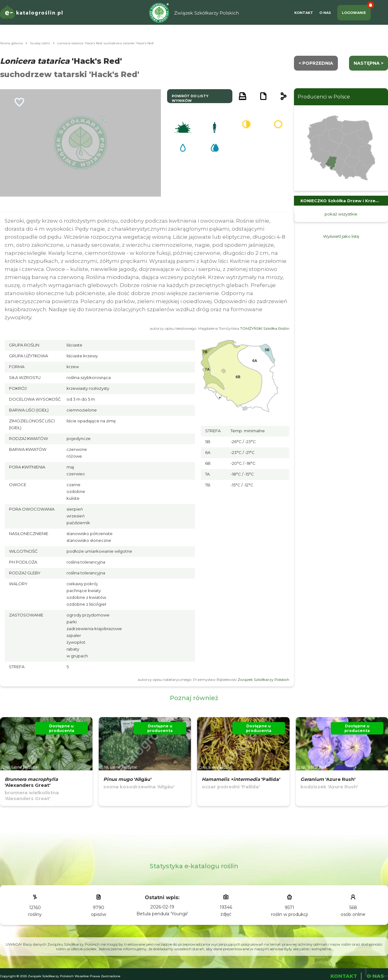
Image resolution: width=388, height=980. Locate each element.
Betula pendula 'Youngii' (162, 914)
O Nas (325, 13)
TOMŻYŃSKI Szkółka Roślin (265, 328)
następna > (369, 63)
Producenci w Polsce (324, 97)
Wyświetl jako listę (341, 236)
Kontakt (304, 13)
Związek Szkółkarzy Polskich (263, 679)
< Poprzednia (316, 63)
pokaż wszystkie (341, 214)
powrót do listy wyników (190, 98)
